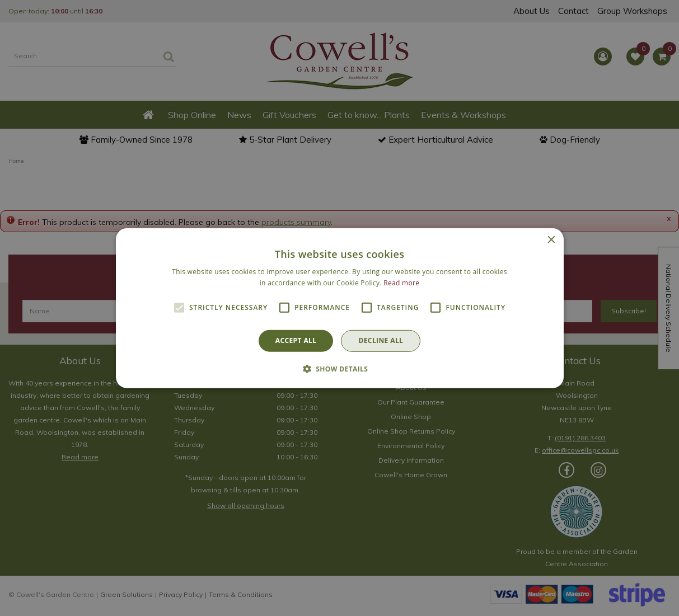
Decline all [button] (381, 340)
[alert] (339, 308)
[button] (340, 369)
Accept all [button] (296, 340)
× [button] (551, 240)
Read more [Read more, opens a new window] (401, 283)
